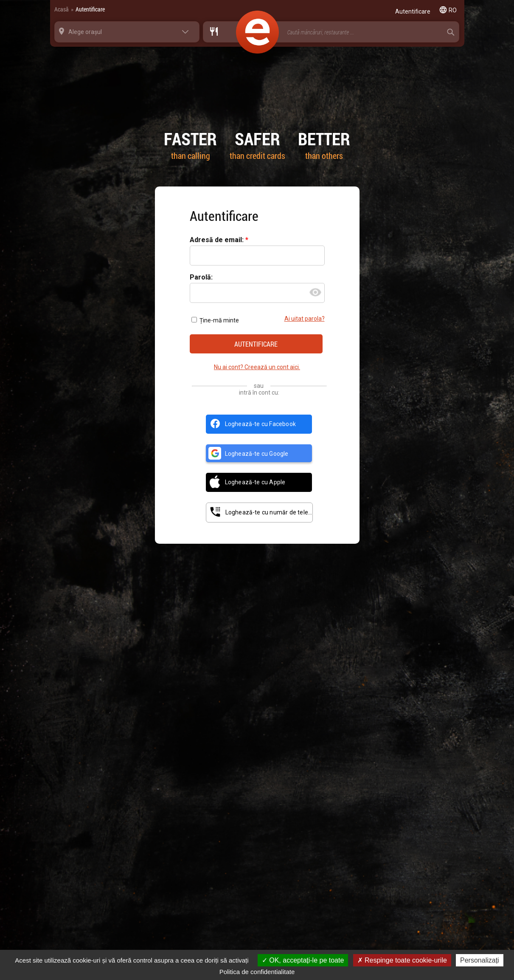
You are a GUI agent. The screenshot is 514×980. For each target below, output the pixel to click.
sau (259, 386)
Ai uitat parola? (305, 319)
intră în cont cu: (259, 393)
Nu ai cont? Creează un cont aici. (257, 367)
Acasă (62, 9)
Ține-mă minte (215, 320)
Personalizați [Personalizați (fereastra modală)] (480, 960)
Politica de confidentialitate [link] (257, 972)
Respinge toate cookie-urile (402, 960)
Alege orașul (85, 32)
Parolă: (201, 278)
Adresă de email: (218, 240)
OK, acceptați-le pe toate (303, 960)
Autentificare (90, 9)
